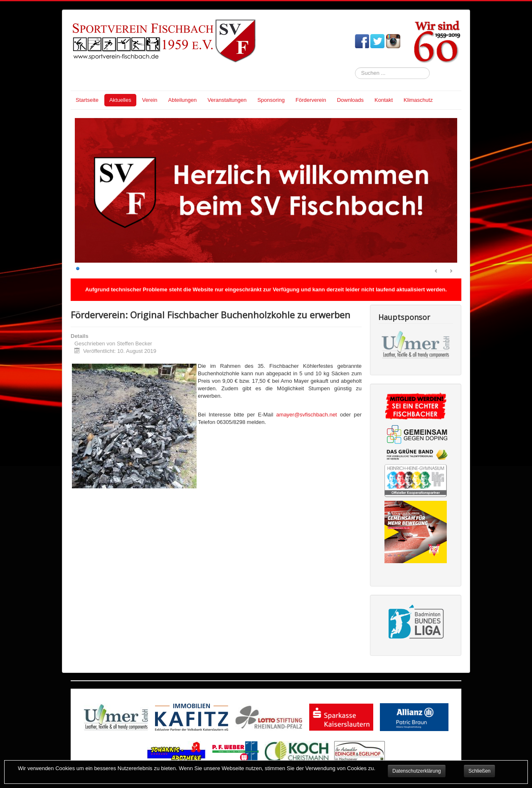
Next (451, 271)
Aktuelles (120, 100)
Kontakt (384, 100)
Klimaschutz (418, 100)
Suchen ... (355, 68)
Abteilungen (183, 100)
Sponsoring (271, 100)
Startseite (87, 100)
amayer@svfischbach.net (307, 415)
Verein (150, 100)
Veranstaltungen (227, 100)
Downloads (350, 100)
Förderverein (311, 100)
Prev (436, 271)
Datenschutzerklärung (417, 771)
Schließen (479, 771)
